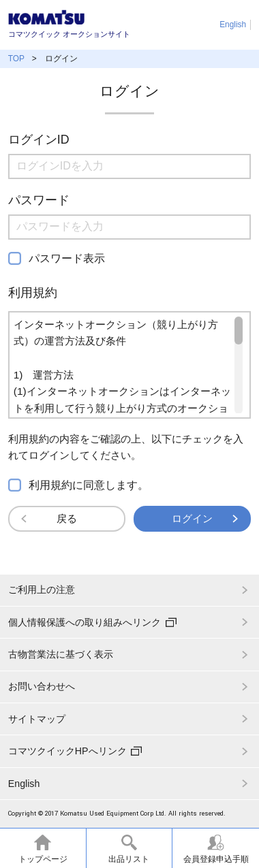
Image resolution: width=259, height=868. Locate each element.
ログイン (192, 518)
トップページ (43, 859)
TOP (16, 59)
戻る (67, 518)
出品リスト (129, 859)
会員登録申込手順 (216, 859)
